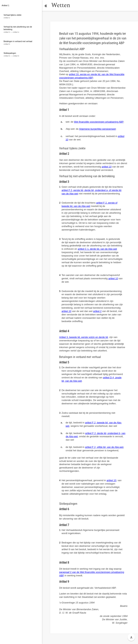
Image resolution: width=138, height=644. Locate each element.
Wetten (61, 5)
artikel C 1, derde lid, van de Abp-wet (97, 249)
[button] (46, 5)
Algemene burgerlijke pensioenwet (97, 129)
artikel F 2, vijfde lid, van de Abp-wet (104, 447)
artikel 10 (107, 167)
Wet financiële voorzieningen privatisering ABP (99, 122)
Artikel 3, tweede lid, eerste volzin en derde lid (84, 337)
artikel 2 (97, 311)
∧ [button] (131, 637)
